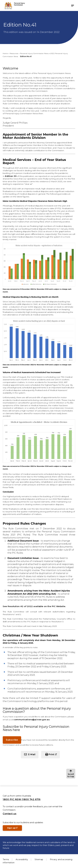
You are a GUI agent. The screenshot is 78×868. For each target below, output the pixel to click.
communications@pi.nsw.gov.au (32, 720)
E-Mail (32, 754)
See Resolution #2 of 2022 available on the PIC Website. (34, 606)
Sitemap (39, 859)
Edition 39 (11, 176)
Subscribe (12, 740)
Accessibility (22, 859)
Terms (6, 859)
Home (5, 53)
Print (51, 754)
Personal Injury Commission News (34, 53)
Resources (14, 53)
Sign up (15, 829)
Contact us (10, 814)
